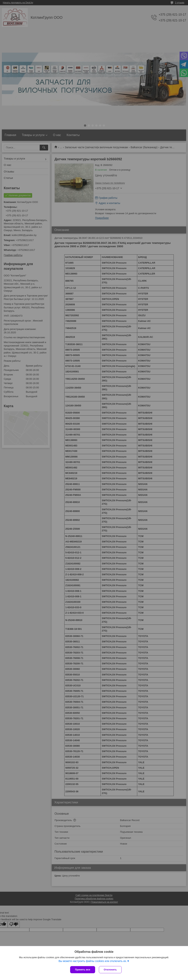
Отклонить (110, 970)
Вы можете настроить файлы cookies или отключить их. (93, 961)
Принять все (83, 970)
